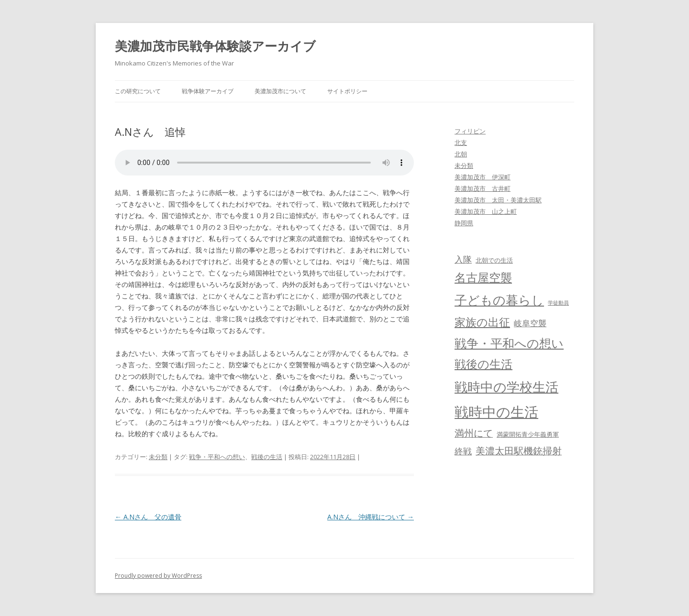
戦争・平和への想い (217, 457)
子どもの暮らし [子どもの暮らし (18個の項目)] (499, 300)
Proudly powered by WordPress (158, 576)
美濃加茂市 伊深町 (483, 177)
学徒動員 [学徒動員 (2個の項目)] (558, 303)
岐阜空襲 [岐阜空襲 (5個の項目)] (530, 323)
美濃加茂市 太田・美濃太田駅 (498, 200)
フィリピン (470, 131)
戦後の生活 (267, 457)
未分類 (158, 457)
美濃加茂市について (280, 91)
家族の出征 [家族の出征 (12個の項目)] (482, 322)
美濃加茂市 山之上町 (486, 211)
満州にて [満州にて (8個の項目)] (474, 433)
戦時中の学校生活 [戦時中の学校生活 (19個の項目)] (506, 387)
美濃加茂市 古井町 (483, 188)
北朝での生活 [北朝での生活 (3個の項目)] (494, 260)
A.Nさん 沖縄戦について (371, 517)
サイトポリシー (347, 91)
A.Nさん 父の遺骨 (148, 517)
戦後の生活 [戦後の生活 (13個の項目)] (483, 364)
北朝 (461, 154)
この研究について (138, 91)
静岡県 (464, 223)
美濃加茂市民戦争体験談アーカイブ (215, 46)
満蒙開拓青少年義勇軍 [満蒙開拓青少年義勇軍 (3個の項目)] (528, 434)
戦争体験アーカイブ (208, 91)
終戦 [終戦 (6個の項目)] (463, 451)
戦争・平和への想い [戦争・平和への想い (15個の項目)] (509, 343)
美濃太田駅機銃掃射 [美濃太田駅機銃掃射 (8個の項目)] (519, 451)
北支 (461, 143)
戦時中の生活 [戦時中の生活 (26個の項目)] (496, 412)
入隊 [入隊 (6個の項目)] (463, 259)
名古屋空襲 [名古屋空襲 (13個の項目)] (483, 277)
